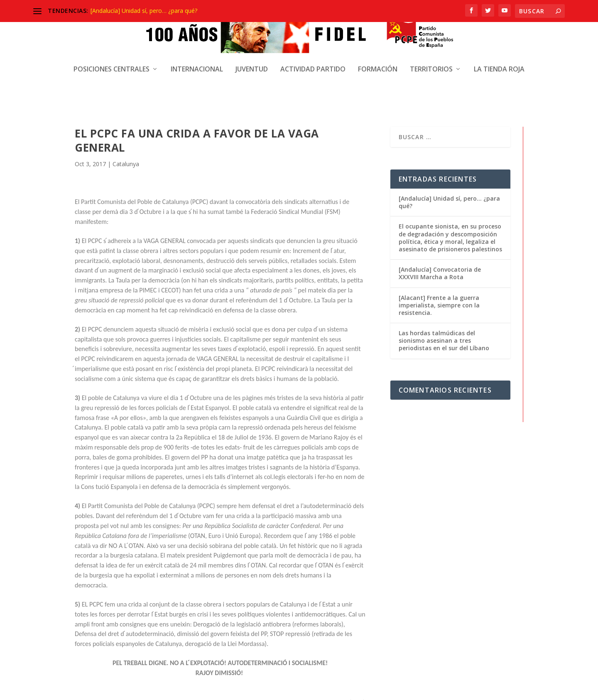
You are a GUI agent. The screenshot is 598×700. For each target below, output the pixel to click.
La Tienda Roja (499, 44)
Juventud (252, 44)
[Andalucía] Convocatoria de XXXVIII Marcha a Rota (440, 204)
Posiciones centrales (112, 44)
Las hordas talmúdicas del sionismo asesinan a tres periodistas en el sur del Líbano (444, 271)
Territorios (431, 44)
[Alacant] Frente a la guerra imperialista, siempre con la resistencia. (439, 236)
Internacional (197, 44)
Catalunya (126, 95)
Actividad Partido (313, 44)
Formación (378, 44)
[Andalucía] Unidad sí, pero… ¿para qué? (144, 11)
